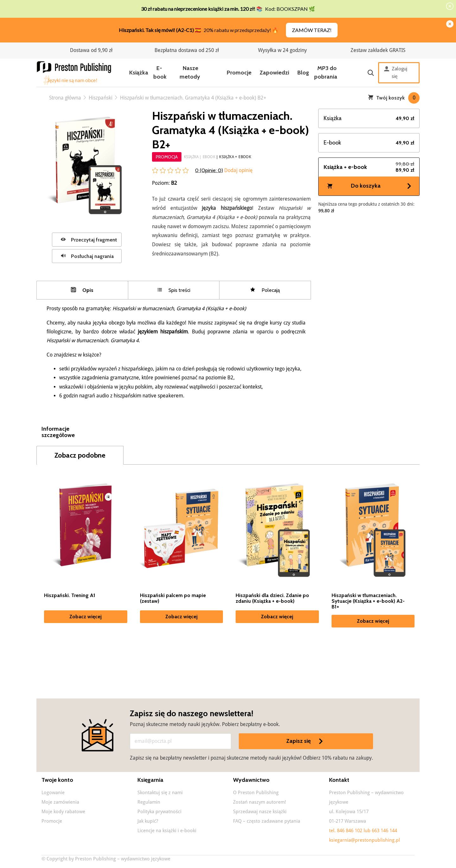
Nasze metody (190, 72)
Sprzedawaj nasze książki (260, 812)
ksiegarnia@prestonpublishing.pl (364, 841)
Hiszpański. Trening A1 (70, 596)
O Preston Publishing (256, 793)
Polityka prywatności (159, 812)
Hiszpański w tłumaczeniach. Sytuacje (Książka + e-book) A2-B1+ (368, 602)
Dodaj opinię (238, 170)
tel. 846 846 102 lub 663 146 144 (363, 831)
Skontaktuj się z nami (160, 793)
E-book (160, 72)
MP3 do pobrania (326, 72)
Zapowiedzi (274, 73)
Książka (139, 73)
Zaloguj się (396, 73)
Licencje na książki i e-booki (167, 831)
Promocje (239, 73)
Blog (303, 73)
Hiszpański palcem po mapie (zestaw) (173, 599)
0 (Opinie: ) (209, 170)
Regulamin (149, 803)
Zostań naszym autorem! (260, 803)
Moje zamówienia (60, 803)
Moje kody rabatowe (63, 812)
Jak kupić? (148, 822)
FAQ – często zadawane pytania (267, 822)
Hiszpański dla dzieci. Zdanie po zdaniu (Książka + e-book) (272, 599)
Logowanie (53, 793)
